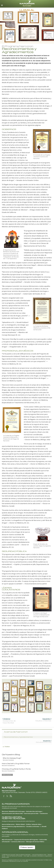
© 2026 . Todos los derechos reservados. (16, 855)
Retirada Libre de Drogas (34, 811)
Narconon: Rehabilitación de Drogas (13, 811)
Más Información (7, 840)
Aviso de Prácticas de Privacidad (14, 856)
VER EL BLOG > (7, 775)
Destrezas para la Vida (31, 813)
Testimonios (44, 813)
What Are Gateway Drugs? (12, 758)
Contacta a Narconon (18, 842)
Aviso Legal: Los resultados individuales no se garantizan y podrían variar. (27, 857)
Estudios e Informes (43, 720)
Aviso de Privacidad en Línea (39, 855)
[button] (27, 848)
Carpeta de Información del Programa (26, 840)
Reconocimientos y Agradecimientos (13, 826)
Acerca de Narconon (8, 824)
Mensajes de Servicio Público (35, 842)
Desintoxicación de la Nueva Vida (12, 813)
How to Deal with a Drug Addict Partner (16, 764)
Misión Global (20, 824)
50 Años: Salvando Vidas (34, 824)
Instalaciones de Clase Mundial (9, 721)
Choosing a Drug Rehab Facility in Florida (16, 769)
